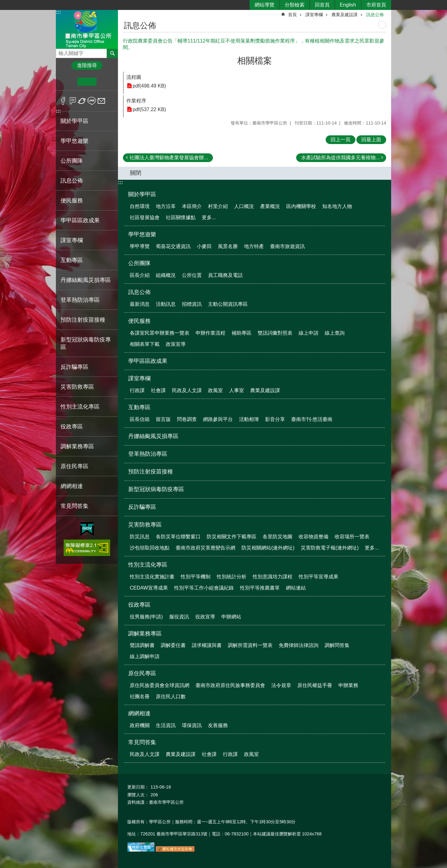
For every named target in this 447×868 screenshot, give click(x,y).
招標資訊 (192, 304)
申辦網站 (231, 617)
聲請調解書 (142, 645)
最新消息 (140, 304)
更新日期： (138, 787)
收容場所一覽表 (352, 537)
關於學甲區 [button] (74, 121)
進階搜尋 (87, 65)
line (92, 101)
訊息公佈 (375, 15)
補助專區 (242, 333)
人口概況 (244, 206)
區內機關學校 (301, 206)
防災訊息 (140, 537)
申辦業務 (348, 685)
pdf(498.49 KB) (149, 86)
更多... (209, 217)
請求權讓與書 (207, 645)
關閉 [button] (136, 173)
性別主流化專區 (148, 565)
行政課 (137, 390)
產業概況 (270, 206)
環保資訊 (192, 725)
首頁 (292, 15)
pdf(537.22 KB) (149, 109)
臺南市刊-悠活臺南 (312, 419)
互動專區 (139, 407)
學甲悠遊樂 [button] (74, 141)
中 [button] (87, 82)
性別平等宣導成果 (318, 577)
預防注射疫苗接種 (83, 320)
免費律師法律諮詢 (299, 645)
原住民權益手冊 (315, 685)
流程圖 (134, 77)
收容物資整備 (314, 537)
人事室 (237, 390)
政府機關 (140, 725)
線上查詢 (335, 333)
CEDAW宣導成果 (149, 588)
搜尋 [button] (112, 53)
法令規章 (281, 685)
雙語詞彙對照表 (275, 333)
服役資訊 (179, 617)
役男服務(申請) (146, 617)
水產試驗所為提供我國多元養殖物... (340, 158)
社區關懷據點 (181, 217)
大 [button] (106, 82)
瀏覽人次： (138, 795)
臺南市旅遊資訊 (287, 246)
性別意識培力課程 (273, 577)
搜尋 (61, 52)
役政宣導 (205, 617)
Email (101, 101)
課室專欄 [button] (72, 240)
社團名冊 (140, 696)
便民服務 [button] (72, 201)
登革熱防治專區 (80, 300)
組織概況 (166, 275)
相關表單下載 (145, 344)
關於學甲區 (142, 194)
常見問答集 (142, 742)
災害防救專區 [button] (77, 387)
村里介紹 (218, 206)
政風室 (215, 390)
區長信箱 (140, 419)
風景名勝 (228, 246)
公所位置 (192, 275)
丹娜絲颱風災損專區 (86, 280)
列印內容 (382, 25)
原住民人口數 (171, 696)
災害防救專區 (145, 525)
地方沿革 (166, 206)
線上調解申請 (145, 656)
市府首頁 (376, 5)
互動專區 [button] (72, 260)
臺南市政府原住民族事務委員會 (230, 685)
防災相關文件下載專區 (232, 537)
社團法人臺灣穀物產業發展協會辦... (169, 158)
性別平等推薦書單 (260, 588)
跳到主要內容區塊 (3, 3)
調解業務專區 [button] (77, 446)
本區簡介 (192, 206)
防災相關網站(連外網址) (268, 548)
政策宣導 (176, 344)
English (348, 5)
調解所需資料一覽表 (250, 645)
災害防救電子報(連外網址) (330, 548)
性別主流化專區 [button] (80, 407)
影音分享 (275, 419)
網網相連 (139, 713)
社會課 (158, 390)
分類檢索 (295, 5)
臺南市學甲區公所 (87, 29)
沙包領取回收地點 (150, 548)
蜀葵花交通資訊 (173, 246)
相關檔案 (255, 61)
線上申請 (309, 333)
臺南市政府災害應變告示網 (205, 548)
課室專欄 (314, 15)
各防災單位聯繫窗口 (178, 537)
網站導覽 (264, 5)
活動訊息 (166, 304)
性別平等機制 (196, 577)
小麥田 (204, 246)
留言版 (163, 419)
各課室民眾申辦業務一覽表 (160, 333)
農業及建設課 (345, 15)
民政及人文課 (187, 390)
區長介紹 (140, 275)
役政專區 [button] (72, 427)
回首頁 (322, 5)
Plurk (73, 101)
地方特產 (254, 246)
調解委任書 (173, 645)
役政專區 (139, 605)
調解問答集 (337, 645)
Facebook (63, 101)
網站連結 (296, 588)
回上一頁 (341, 140)
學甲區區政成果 (80, 220)
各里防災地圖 (278, 537)
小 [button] (68, 82)
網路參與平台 (218, 419)
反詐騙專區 (74, 367)
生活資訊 (166, 725)
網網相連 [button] (72, 486)
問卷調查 (187, 419)
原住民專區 (142, 673)
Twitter (82, 101)
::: (58, 12)
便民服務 (139, 321)
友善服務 (218, 725)
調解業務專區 (145, 634)
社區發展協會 (145, 217)
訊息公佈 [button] (72, 181)
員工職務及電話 (225, 275)
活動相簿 (249, 419)
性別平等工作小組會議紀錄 (204, 588)
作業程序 (136, 101)
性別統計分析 (232, 577)
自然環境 (140, 206)
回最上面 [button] (371, 140)
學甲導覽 (140, 246)
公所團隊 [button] (72, 161)
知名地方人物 (337, 206)
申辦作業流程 (210, 333)
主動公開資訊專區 (228, 304)
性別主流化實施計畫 (152, 577)
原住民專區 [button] (74, 466)
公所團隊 (139, 263)
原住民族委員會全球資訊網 (160, 685)
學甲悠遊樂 (142, 234)
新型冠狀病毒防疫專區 (86, 343)
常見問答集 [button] (74, 506)
